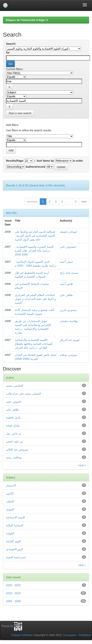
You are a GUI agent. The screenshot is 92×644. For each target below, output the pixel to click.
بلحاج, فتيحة (13, 426)
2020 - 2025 (13, 585)
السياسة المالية (15, 525)
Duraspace (70, 635)
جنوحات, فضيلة (69, 232)
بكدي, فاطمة (13, 418)
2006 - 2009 (13, 601)
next (84, 202)
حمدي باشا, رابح (69, 273)
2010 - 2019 (13, 593)
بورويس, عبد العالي (17, 449)
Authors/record (35, 167)
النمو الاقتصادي (15, 549)
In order (78, 161)
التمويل (10, 509)
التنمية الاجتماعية (15, 517)
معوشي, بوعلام (69, 355)
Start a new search (20, 113)
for (8, 53)
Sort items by (45, 161)
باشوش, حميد (14, 402)
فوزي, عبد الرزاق (70, 340)
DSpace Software (22, 635)
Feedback (85, 635)
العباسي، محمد (15, 386)
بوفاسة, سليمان (69, 321)
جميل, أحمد (66, 262)
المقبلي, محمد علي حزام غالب (23, 394)
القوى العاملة (14, 541)
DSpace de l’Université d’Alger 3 (27, 20)
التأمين (10, 493)
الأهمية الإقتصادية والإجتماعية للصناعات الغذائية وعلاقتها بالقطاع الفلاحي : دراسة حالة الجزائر (34, 344)
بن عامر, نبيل (14, 433)
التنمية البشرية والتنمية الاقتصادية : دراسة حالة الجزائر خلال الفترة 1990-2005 (34, 251)
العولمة (10, 533)
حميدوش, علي (68, 247)
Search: (11, 44)
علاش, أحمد (67, 284)
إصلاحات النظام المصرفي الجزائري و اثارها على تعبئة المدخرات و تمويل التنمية (35, 299)
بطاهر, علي (66, 295)
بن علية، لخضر (14, 441)
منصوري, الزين (68, 310)
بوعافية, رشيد (14, 457)
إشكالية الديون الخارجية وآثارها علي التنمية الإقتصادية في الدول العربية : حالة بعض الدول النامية (35, 236)
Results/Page (15, 161)
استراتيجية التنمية (16, 557)
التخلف (10, 501)
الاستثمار (11, 485)
